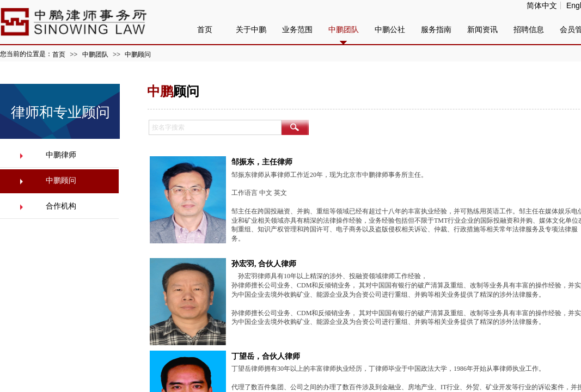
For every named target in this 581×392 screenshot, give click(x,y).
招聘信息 (529, 30)
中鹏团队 (95, 54)
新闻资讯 (482, 30)
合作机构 (61, 206)
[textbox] (215, 127)
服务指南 (436, 30)
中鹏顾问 (138, 54)
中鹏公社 (390, 30)
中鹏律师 (61, 155)
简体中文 (542, 5)
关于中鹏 (251, 30)
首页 (59, 54)
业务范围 (297, 30)
